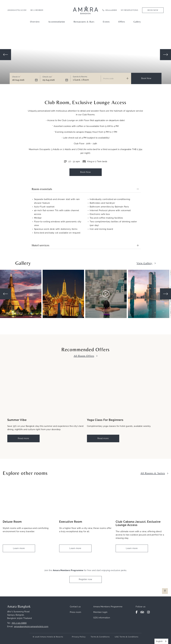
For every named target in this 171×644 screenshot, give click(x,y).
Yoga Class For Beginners (105, 420)
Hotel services (41, 245)
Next (165, 55)
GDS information (102, 618)
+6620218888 (111, 10)
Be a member (37, 10)
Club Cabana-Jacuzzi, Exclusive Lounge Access (138, 523)
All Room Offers (84, 356)
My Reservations (129, 10)
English (159, 641)
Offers (122, 22)
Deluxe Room (12, 522)
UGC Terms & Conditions (127, 637)
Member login (100, 612)
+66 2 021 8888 (19, 623)
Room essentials (42, 189)
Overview (35, 22)
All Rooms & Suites (153, 473)
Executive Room (71, 522)
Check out (47, 77)
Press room (76, 612)
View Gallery (145, 263)
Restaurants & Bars (84, 22)
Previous (6, 55)
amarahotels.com (17, 10)
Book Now (153, 10)
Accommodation (57, 22)
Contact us (75, 606)
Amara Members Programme (108, 606)
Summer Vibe (17, 420)
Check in (16, 77)
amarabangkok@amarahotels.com (31, 626)
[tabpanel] (21, 294)
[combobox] (161, 641)
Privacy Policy (79, 637)
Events (106, 22)
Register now (85, 579)
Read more (23, 438)
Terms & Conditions (100, 637)
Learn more (19, 548)
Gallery (137, 22)
